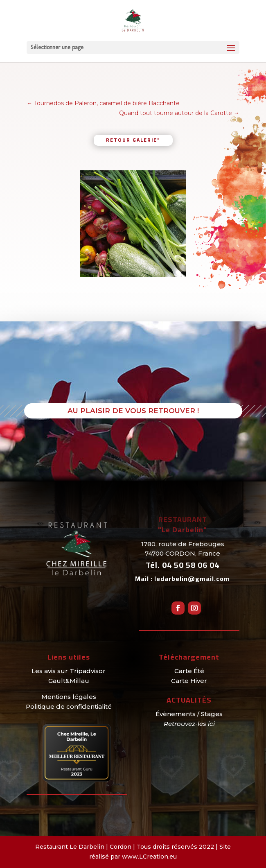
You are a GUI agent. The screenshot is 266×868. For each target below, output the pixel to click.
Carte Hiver (189, 681)
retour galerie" (133, 140)
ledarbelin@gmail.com (192, 579)
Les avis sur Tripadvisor (69, 671)
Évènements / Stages (189, 714)
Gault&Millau (69, 681)
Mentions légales (69, 697)
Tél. (183, 565)
